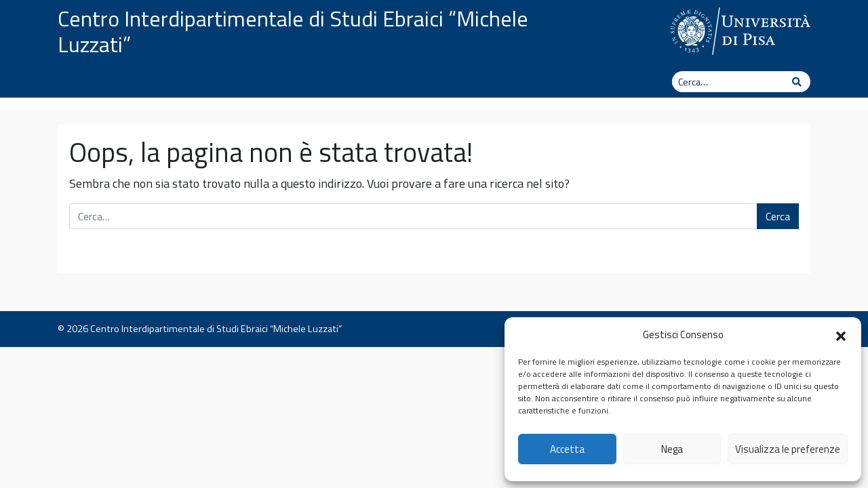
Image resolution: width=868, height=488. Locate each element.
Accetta (567, 449)
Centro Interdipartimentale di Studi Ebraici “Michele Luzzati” (293, 31)
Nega (672, 449)
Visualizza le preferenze (788, 449)
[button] (841, 335)
